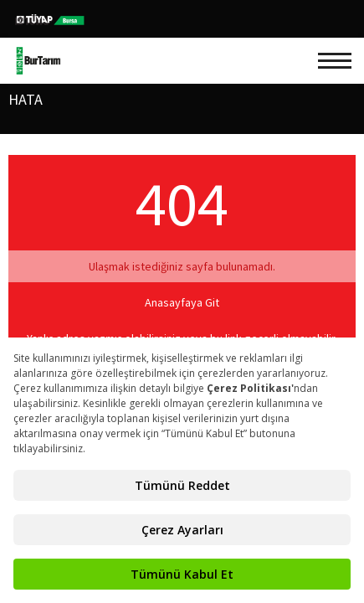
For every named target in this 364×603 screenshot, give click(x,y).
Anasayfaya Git (182, 302)
